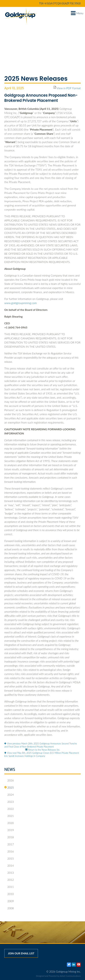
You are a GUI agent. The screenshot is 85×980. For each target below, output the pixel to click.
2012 (9, 880)
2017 (9, 844)
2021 (9, 816)
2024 (9, 795)
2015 (9, 858)
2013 (9, 873)
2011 (9, 887)
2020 (9, 823)
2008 (9, 908)
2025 (9, 787)
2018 (9, 837)
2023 (9, 802)
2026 (9, 780)
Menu (77, 13)
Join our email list (21, 953)
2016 (9, 851)
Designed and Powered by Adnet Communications (58, 976)
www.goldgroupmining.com (21, 303)
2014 (9, 866)
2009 (9, 901)
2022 (9, 809)
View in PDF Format (69, 88)
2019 (9, 830)
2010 (9, 894)
